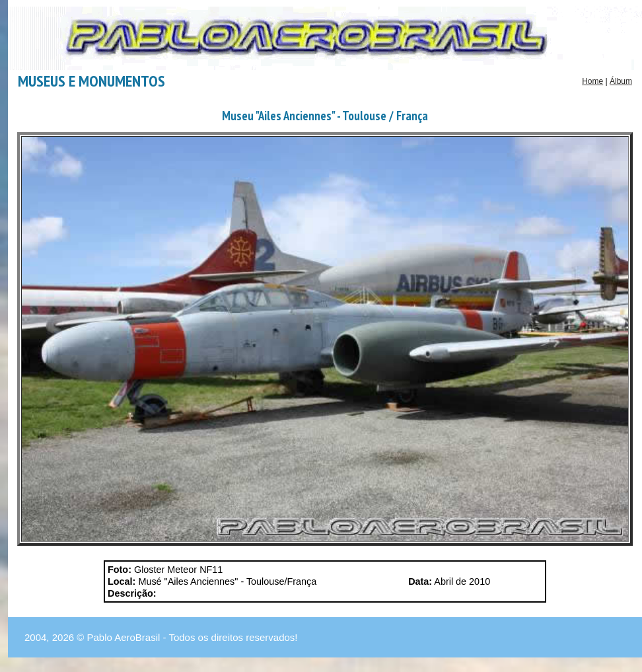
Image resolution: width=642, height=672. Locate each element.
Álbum (621, 81)
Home (592, 81)
